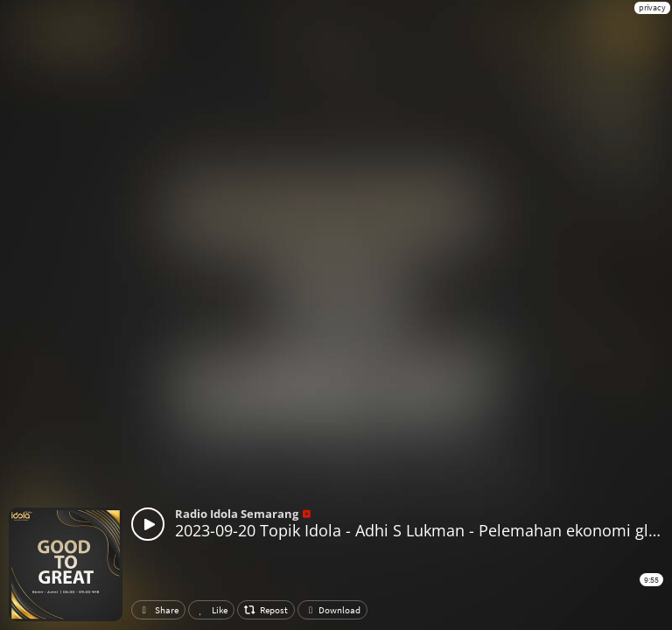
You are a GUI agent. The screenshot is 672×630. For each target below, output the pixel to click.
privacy (652, 7)
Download (332, 610)
